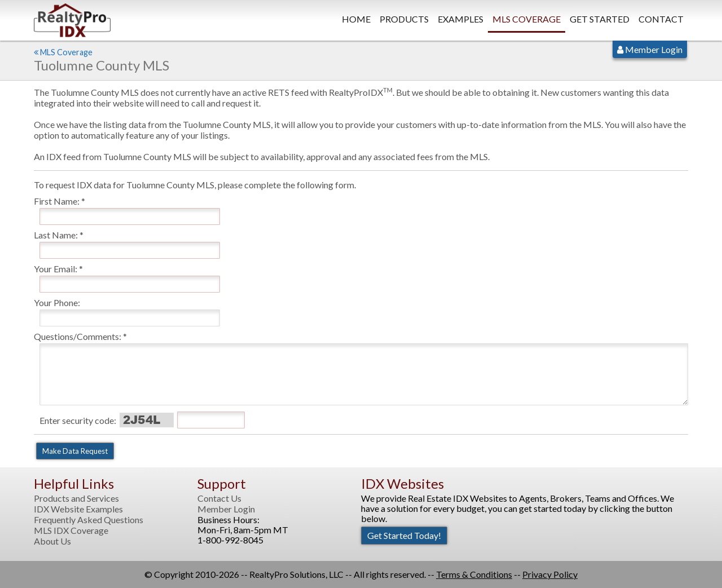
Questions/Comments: (78, 336)
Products (404, 19)
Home (356, 19)
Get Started (600, 19)
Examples (461, 19)
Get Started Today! (404, 535)
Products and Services (76, 498)
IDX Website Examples (78, 509)
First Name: (57, 201)
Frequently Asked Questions (89, 520)
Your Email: (56, 269)
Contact (661, 19)
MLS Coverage (527, 19)
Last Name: (56, 235)
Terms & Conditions (474, 574)
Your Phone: (57, 302)
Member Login (650, 49)
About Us (52, 541)
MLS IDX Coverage (71, 530)
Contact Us (219, 498)
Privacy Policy (550, 574)
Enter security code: (78, 420)
